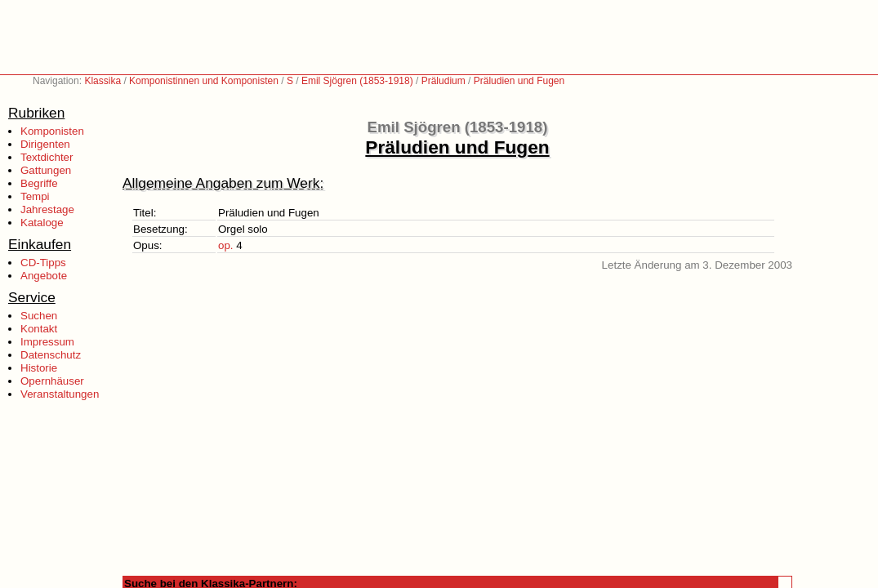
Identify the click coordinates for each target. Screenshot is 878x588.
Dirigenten (45, 144)
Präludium (443, 81)
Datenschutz (51, 355)
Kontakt (39, 329)
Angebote (44, 276)
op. (226, 245)
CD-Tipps (43, 263)
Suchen (39, 316)
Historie (39, 368)
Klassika (103, 81)
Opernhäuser (52, 381)
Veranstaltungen (60, 394)
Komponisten (52, 131)
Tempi (35, 196)
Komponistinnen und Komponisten (204, 81)
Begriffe (39, 183)
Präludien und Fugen (519, 81)
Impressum (47, 342)
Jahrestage (47, 209)
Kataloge (42, 223)
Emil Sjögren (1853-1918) (357, 81)
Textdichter (47, 157)
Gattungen (46, 170)
